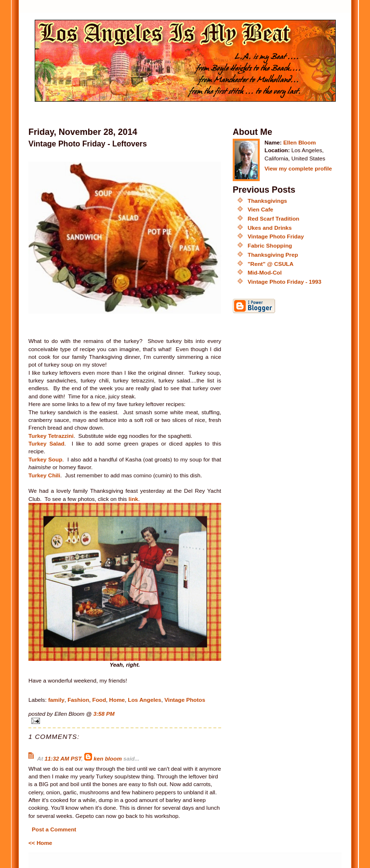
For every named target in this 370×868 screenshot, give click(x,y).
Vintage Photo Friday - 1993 (284, 282)
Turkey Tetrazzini (51, 436)
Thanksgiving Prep (273, 255)
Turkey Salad (46, 443)
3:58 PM (104, 714)
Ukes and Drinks (270, 228)
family (56, 700)
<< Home (40, 843)
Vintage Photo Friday (276, 236)
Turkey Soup (45, 459)
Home (117, 700)
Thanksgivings (267, 201)
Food (99, 700)
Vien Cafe (260, 209)
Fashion (78, 700)
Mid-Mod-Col (265, 272)
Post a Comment (54, 829)
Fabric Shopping (270, 245)
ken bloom (107, 758)
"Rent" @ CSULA (271, 264)
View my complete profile (298, 168)
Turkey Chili (44, 475)
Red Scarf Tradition (273, 218)
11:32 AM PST (63, 758)
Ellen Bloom (300, 142)
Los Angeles (145, 700)
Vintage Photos (185, 700)
